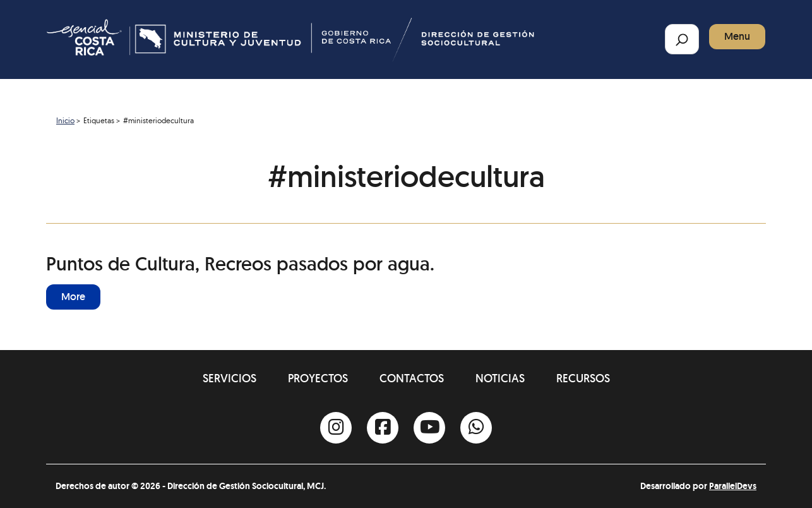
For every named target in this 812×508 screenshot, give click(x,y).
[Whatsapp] (476, 428)
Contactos (412, 378)
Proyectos (318, 378)
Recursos (583, 378)
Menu (737, 36)
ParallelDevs (733, 486)
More (73, 297)
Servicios (230, 378)
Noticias (500, 378)
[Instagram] (336, 428)
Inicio (65, 120)
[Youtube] (429, 428)
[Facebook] (383, 428)
